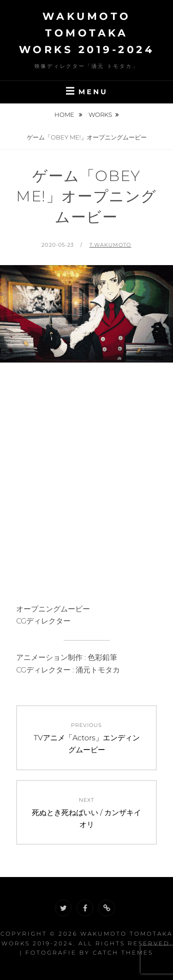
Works (100, 115)
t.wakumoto (110, 245)
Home (65, 115)
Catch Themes (123, 953)
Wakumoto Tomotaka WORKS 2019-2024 (87, 33)
